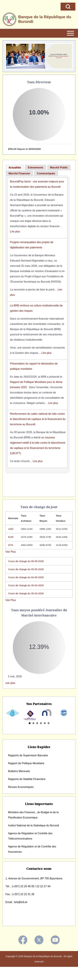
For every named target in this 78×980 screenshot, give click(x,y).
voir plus (10, 683)
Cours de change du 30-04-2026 (26, 585)
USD (11, 529)
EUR (11, 537)
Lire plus (15, 232)
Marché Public (59, 168)
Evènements (35, 168)
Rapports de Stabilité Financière (27, 791)
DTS (11, 545)
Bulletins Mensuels (19, 783)
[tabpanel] (37, 324)
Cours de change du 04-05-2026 (26, 577)
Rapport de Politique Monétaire (26, 775)
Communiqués (46, 173)
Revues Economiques (21, 799)
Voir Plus (11, 552)
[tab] (15, 168)
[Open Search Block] (68, 7)
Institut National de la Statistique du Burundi (33, 837)
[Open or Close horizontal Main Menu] (39, 33)
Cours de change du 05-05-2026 (26, 569)
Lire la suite (62, 58)
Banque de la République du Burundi (45, 19)
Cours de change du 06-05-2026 (26, 561)
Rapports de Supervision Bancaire (28, 767)
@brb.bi (22, 914)
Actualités (15, 168)
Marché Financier (19, 173)
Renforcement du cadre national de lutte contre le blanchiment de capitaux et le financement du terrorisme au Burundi (38, 419)
